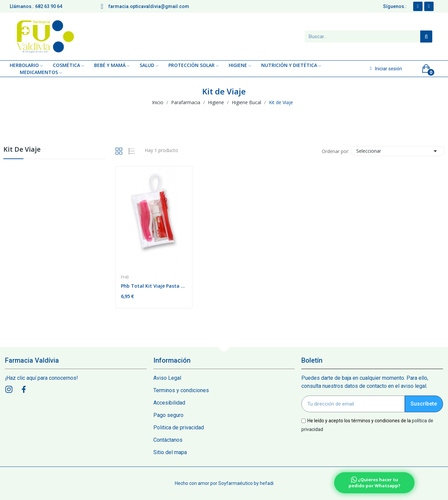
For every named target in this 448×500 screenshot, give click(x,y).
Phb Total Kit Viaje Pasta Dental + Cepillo (154, 286)
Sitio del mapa (170, 452)
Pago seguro (168, 415)
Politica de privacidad (179, 427)
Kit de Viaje (22, 150)
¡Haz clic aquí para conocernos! (42, 378)
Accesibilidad (169, 403)
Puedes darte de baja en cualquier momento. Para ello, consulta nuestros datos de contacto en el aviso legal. (365, 382)
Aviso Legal (167, 378)
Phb (125, 277)
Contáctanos (168, 440)
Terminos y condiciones (181, 390)
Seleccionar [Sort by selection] (398, 151)
